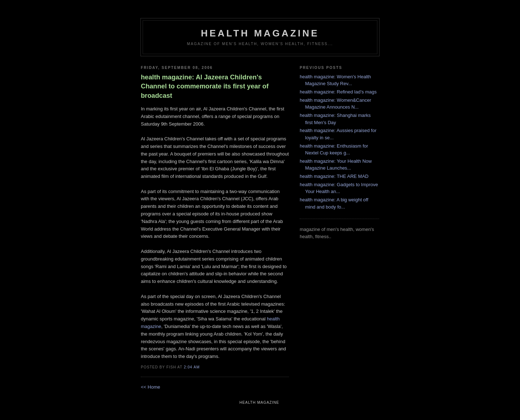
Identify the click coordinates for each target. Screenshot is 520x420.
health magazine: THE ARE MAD (334, 176)
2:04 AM (192, 367)
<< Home (150, 387)
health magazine (260, 33)
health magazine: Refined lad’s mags (338, 92)
